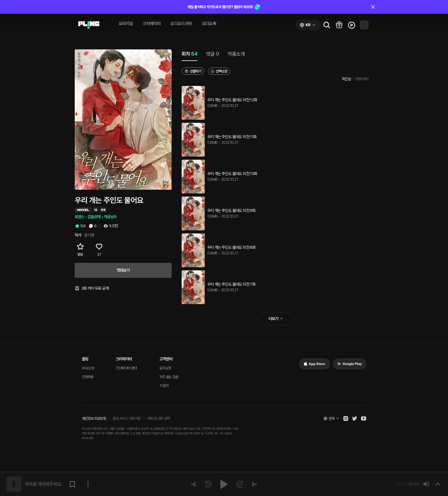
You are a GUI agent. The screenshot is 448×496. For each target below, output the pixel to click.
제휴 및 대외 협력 (159, 418)
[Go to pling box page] (339, 25)
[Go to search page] (327, 25)
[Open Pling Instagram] (346, 418)
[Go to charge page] (352, 25)
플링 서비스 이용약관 (126, 418)
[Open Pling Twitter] (355, 418)
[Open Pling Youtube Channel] (364, 418)
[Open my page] (364, 25)
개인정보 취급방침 (94, 418)
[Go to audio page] (89, 25)
